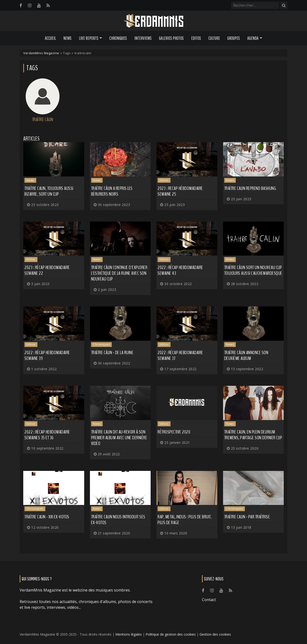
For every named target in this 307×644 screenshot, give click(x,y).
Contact (209, 600)
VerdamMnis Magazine (41, 53)
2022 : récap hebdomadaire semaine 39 (47, 355)
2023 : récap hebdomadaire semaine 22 (47, 270)
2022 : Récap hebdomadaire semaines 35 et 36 (47, 435)
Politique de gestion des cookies (171, 634)
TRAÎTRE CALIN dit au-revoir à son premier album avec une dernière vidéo (119, 438)
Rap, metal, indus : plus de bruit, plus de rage (185, 520)
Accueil (50, 38)
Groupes (234, 38)
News (67, 38)
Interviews (143, 38)
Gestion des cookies (215, 634)
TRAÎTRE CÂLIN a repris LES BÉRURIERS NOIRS (112, 191)
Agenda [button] (253, 38)
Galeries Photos (171, 38)
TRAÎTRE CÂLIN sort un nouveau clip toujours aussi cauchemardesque (253, 270)
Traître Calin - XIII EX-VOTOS (47, 517)
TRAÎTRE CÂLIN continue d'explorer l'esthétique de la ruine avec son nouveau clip (119, 273)
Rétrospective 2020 (174, 432)
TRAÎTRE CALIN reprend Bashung (250, 188)
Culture (214, 38)
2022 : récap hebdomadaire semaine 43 (180, 270)
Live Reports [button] (89, 38)
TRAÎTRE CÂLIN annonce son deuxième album (246, 355)
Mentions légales (129, 634)
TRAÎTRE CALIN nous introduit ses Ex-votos (118, 520)
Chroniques (118, 38)
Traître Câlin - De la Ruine (112, 353)
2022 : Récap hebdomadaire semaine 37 (180, 355)
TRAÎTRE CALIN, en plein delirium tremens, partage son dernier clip (253, 435)
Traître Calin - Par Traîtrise (247, 517)
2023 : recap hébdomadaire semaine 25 (180, 191)
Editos (196, 38)
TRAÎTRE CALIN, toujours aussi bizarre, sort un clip (49, 191)
